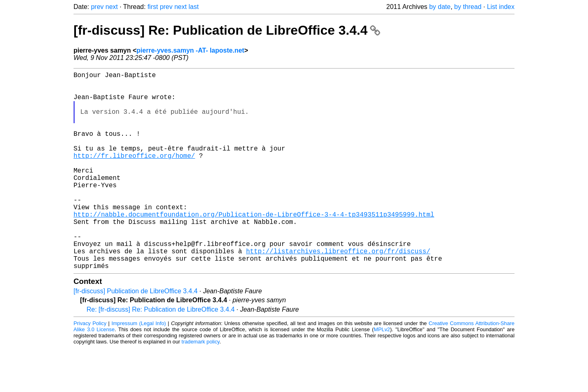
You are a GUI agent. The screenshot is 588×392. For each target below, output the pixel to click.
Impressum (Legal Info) (139, 367)
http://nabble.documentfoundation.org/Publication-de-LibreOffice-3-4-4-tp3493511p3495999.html (254, 247)
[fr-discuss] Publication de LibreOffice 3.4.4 (136, 335)
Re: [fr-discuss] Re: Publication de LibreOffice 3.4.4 (161, 353)
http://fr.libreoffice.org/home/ (134, 175)
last (194, 7)
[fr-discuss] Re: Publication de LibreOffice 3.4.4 (227, 30)
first (153, 7)
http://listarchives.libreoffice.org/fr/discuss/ (338, 292)
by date (440, 7)
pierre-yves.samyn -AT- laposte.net (190, 50)
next (111, 7)
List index (501, 7)
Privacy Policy (90, 367)
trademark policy (201, 386)
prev (97, 7)
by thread (468, 7)
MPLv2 (382, 373)
